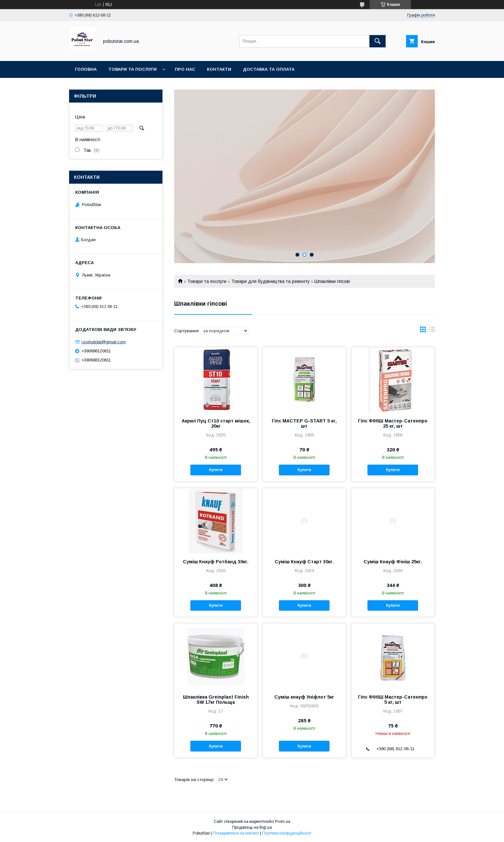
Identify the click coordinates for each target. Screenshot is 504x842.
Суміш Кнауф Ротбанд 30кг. (216, 562)
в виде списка (432, 331)
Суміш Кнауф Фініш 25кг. (393, 562)
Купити (216, 470)
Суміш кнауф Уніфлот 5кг (304, 697)
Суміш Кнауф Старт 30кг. (304, 562)
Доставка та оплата (269, 69)
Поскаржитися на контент (236, 833)
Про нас (185, 69)
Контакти (219, 69)
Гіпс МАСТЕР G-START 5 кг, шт (304, 423)
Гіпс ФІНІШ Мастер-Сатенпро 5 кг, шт (393, 700)
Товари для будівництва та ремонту (270, 281)
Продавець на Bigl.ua (252, 827)
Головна (86, 69)
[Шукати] (378, 41)
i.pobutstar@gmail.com (104, 342)
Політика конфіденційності (287, 833)
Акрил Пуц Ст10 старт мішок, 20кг (216, 423)
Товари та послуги (132, 69)
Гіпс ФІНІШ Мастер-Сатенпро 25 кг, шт (393, 423)
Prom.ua (283, 822)
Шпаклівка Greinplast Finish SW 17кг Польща (216, 700)
